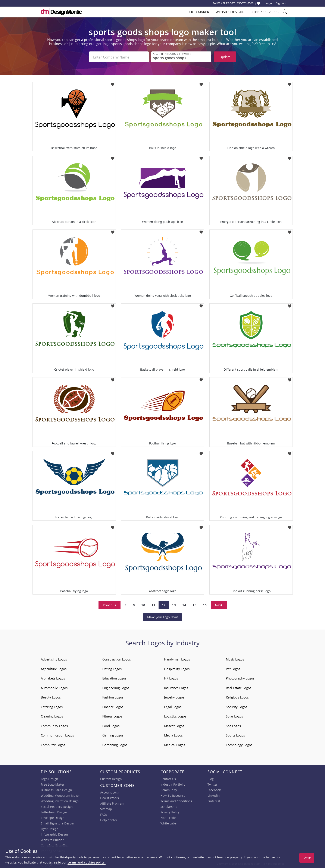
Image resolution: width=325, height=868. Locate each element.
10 (143, 604)
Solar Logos (234, 716)
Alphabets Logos (53, 678)
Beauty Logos (51, 697)
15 (194, 604)
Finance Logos (113, 706)
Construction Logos (117, 659)
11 (153, 604)
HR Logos (171, 678)
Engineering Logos (116, 687)
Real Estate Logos (239, 687)
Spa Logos (233, 725)
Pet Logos (233, 668)
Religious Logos (237, 697)
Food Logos (111, 725)
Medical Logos (175, 744)
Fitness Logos (112, 716)
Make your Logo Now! (162, 617)
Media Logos (173, 735)
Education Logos (114, 678)
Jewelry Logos (174, 697)
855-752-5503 (245, 3)
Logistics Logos (175, 716)
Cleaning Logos (52, 716)
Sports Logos (235, 735)
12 (164, 604)
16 (205, 604)
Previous (110, 604)
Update (225, 57)
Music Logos (235, 659)
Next (219, 604)
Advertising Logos (54, 659)
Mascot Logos (174, 725)
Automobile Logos (54, 687)
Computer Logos (53, 744)
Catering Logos (52, 706)
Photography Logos (240, 678)
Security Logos (237, 706)
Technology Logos (239, 744)
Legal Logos (173, 706)
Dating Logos (112, 668)
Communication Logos (57, 735)
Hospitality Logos (177, 668)
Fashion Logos (113, 697)
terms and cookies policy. (87, 862)
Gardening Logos (115, 744)
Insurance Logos (176, 687)
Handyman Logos (177, 659)
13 (174, 604)
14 (184, 604)
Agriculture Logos (54, 668)
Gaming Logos (113, 735)
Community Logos (54, 725)
